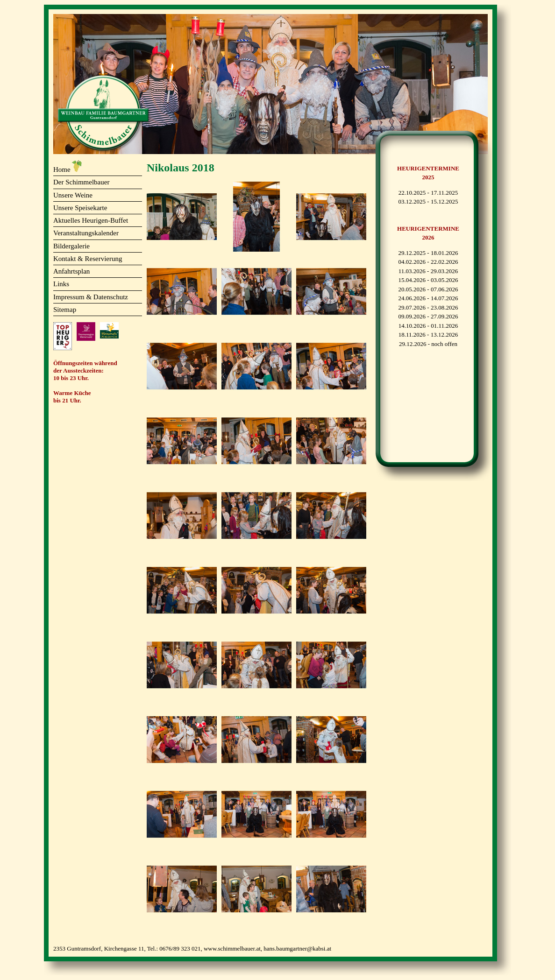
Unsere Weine (73, 195)
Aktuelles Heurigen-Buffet (91, 220)
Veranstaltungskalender (86, 233)
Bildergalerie (71, 246)
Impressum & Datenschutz (91, 297)
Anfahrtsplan (71, 271)
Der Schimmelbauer (81, 182)
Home (62, 169)
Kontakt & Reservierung (88, 259)
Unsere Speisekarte (80, 208)
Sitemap (65, 310)
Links (61, 284)
